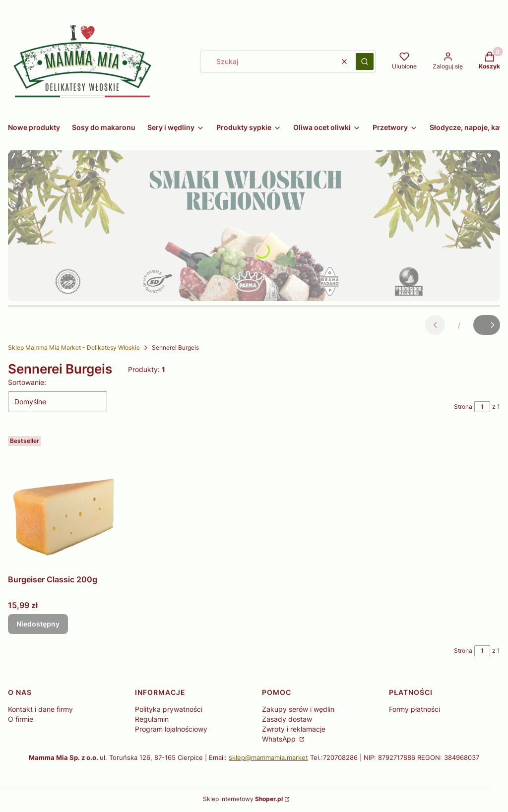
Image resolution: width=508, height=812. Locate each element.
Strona (463, 406)
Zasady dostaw (287, 719)
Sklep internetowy (243, 799)
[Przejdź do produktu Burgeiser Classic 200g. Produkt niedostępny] (66, 501)
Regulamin (152, 719)
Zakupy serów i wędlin (298, 709)
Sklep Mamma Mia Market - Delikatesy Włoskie (74, 347)
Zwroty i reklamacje (294, 729)
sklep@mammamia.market (268, 757)
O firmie (21, 719)
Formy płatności (414, 709)
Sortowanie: (27, 382)
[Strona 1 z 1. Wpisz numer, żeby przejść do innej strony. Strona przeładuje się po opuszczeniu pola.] (482, 407)
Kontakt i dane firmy (40, 709)
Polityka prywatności (169, 709)
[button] (365, 62)
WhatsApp (280, 739)
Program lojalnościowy (171, 729)
